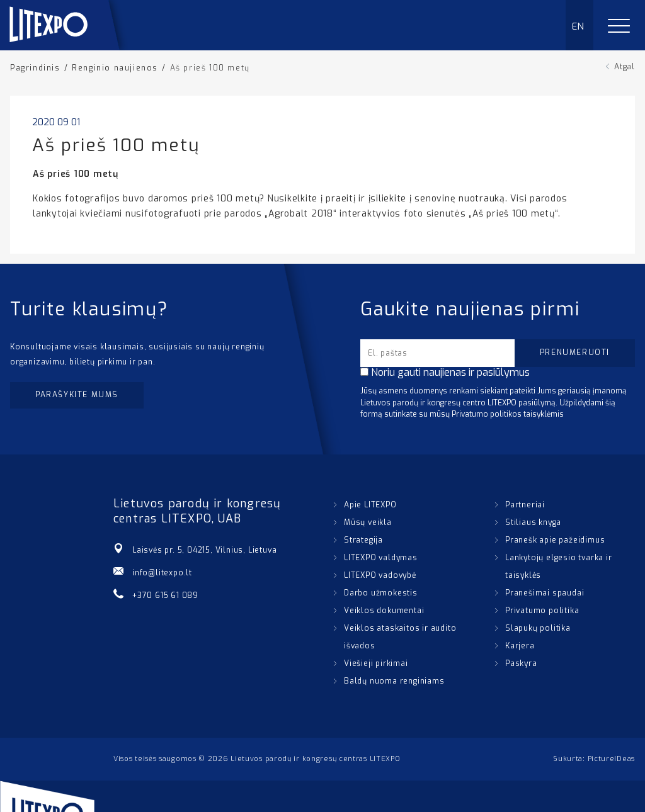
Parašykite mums (77, 395)
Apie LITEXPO (370, 505)
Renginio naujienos (115, 68)
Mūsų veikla (368, 522)
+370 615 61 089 (165, 595)
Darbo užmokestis (381, 593)
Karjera (520, 646)
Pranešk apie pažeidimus (555, 540)
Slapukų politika (538, 628)
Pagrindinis (35, 68)
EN (579, 26)
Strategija (363, 540)
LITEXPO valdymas (381, 558)
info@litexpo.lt (162, 573)
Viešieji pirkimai (376, 663)
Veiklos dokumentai (384, 611)
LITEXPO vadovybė (380, 575)
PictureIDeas (611, 759)
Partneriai (525, 505)
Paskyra (521, 663)
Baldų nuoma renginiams (394, 681)
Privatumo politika (542, 611)
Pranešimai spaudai (545, 593)
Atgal (625, 67)
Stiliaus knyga (533, 522)
